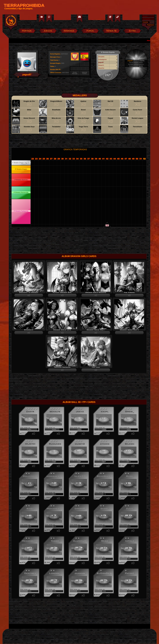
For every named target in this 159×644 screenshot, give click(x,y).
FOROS (90, 31)
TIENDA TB (111, 31)
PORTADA (27, 31)
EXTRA (132, 31)
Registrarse (150, 25)
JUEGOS (48, 31)
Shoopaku (101, 57)
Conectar (145, 22)
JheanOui (101, 68)
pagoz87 (101, 62)
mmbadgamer (102, 59)
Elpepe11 (101, 65)
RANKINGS (69, 31)
